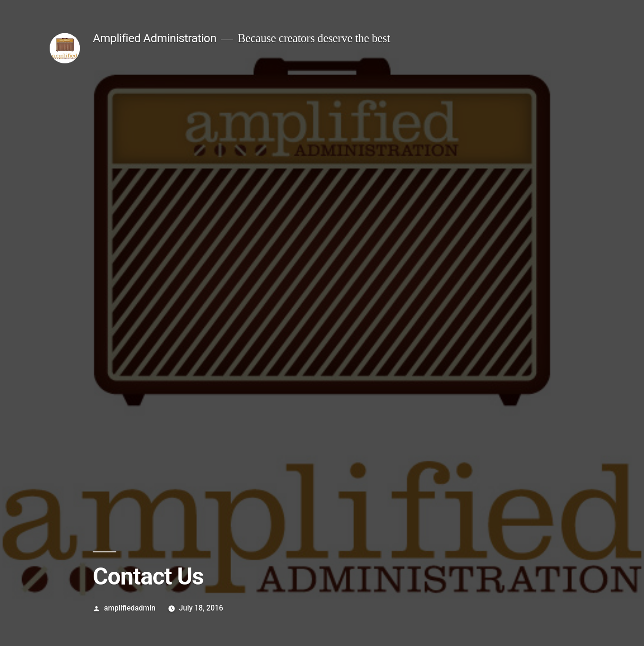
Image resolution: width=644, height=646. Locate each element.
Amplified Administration (154, 38)
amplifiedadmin (130, 608)
